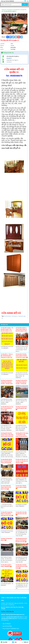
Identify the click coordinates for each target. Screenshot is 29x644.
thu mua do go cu (8, 316)
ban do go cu (15, 316)
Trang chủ (4, 10)
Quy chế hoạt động (7, 626)
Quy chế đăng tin (7, 624)
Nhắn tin (25, 642)
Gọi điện (4, 642)
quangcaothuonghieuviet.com (14, 617)
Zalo (14, 642)
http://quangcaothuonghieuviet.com (15, 615)
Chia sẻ (3, 37)
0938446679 (9, 58)
